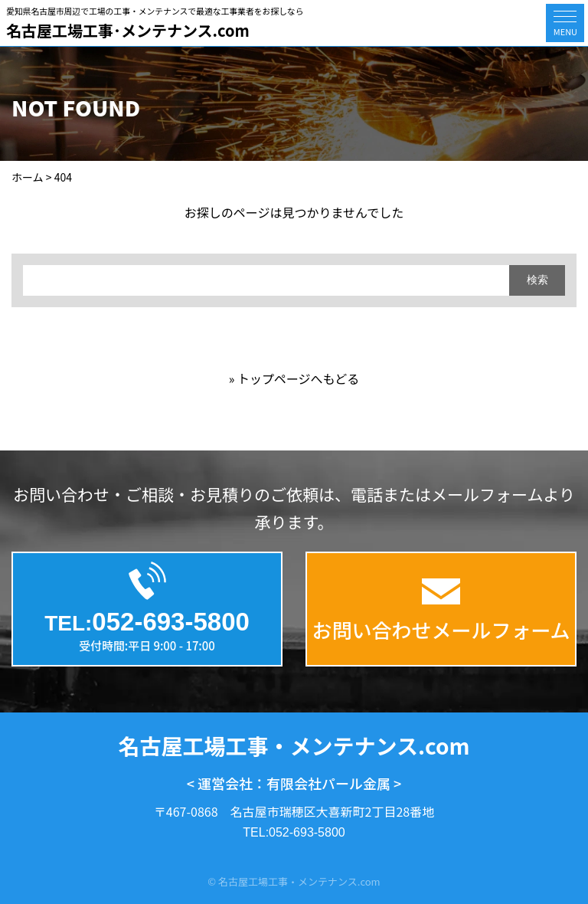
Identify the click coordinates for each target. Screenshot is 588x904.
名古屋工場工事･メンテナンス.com (128, 30)
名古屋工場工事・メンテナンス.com (294, 745)
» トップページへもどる (294, 378)
